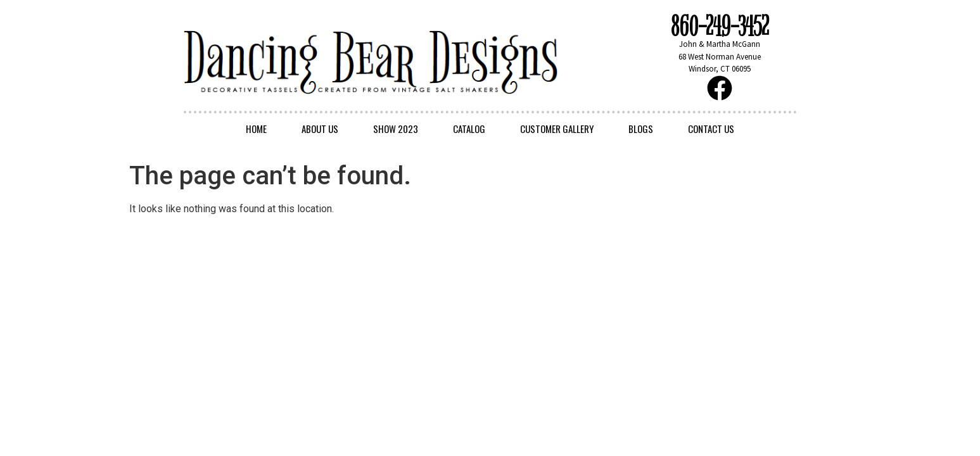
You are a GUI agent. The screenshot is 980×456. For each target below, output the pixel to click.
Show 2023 (396, 129)
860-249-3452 (720, 27)
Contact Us (711, 129)
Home (256, 129)
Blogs (641, 129)
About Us (320, 129)
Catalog (469, 129)
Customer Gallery (557, 129)
